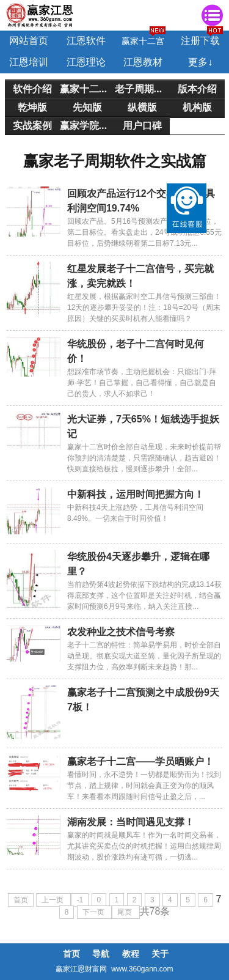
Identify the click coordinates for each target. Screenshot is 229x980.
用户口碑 (142, 125)
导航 (101, 954)
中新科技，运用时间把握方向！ (136, 494)
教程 (131, 954)
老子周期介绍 (142, 89)
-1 (80, 900)
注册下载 (200, 41)
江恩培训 (29, 62)
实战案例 (32, 125)
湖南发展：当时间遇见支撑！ (131, 822)
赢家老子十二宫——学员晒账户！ (140, 761)
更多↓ (200, 62)
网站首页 (29, 41)
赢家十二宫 (143, 41)
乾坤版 (32, 107)
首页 (21, 900)
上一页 (53, 900)
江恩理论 (86, 62)
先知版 (87, 107)
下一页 (94, 912)
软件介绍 (32, 89)
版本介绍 (197, 89)
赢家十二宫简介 (87, 89)
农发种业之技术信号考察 (121, 632)
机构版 (197, 107)
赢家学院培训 (87, 125)
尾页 (125, 912)
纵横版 (142, 107)
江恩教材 (143, 62)
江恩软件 (86, 41)
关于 (160, 954)
